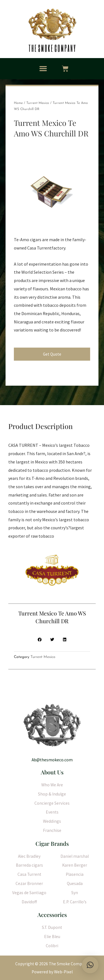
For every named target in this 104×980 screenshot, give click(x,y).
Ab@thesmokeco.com (52, 760)
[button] (43, 69)
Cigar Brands (52, 843)
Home (18, 103)
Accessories (52, 915)
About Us (52, 772)
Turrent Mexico (38, 103)
